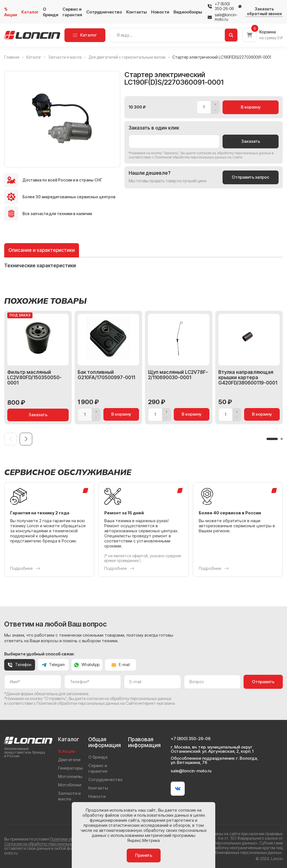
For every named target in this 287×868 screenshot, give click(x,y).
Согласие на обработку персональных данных (47, 844)
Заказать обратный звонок (264, 11)
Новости (160, 12)
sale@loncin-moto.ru (223, 17)
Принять (144, 855)
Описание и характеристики (42, 250)
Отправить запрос (251, 177)
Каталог (30, 12)
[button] (272, 439)
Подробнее (25, 568)
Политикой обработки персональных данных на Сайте (198, 157)
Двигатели (69, 760)
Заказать (251, 141)
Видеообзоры (188, 12)
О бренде (51, 12)
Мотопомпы (70, 776)
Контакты (136, 12)
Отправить (263, 682)
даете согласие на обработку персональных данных (229, 153)
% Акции (11, 12)
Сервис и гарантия (72, 12)
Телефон (20, 665)
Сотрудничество (104, 12)
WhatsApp (87, 665)
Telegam (53, 665)
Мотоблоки (70, 785)
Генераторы (70, 768)
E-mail (121, 665)
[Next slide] (26, 439)
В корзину (251, 107)
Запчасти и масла (69, 796)
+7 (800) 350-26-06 (224, 6)
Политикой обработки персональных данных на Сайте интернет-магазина (106, 703)
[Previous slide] (11, 439)
